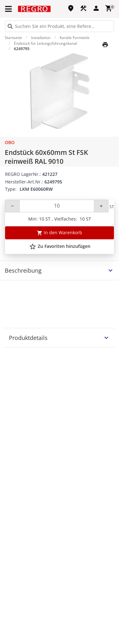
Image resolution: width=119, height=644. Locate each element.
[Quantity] (57, 206)
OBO (10, 142)
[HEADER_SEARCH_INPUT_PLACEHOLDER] (60, 26)
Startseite (13, 38)
